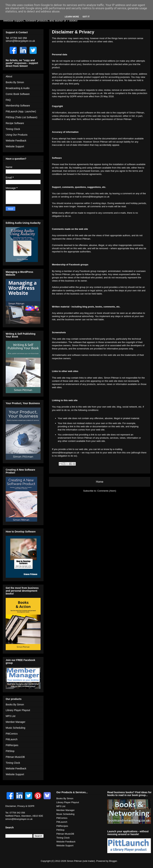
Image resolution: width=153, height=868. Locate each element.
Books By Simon (15, 82)
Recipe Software (15, 123)
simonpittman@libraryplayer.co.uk (85, 93)
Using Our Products (17, 135)
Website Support (15, 146)
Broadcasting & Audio (18, 88)
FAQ (8, 100)
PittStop (10, 751)
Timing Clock (13, 129)
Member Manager (16, 722)
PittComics (12, 734)
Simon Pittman (74, 861)
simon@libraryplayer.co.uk (96, 197)
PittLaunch (12, 739)
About (9, 76)
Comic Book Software (18, 94)
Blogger (113, 861)
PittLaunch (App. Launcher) (21, 111)
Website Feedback (16, 141)
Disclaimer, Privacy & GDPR (20, 806)
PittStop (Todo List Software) (21, 117)
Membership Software (18, 106)
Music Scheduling (15, 728)
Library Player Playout (18, 710)
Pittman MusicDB (15, 757)
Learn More (72, 17)
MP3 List (10, 716)
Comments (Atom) (107, 491)
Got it (86, 17)
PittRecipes (12, 745)
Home (100, 482)
